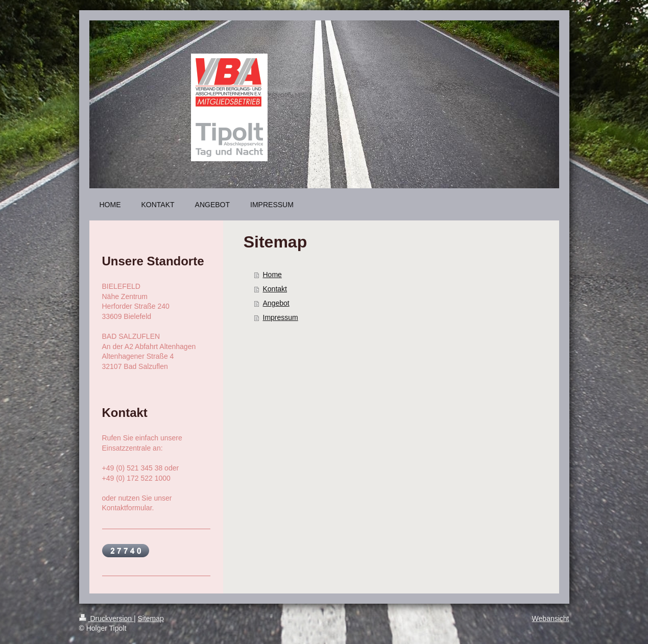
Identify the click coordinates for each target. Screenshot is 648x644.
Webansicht (551, 618)
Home (272, 275)
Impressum (281, 317)
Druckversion (106, 618)
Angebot (276, 303)
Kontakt (275, 289)
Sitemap (151, 618)
